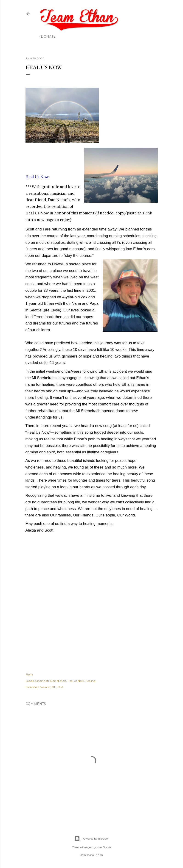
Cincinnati (42, 681)
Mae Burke (104, 847)
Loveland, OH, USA (51, 687)
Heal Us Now (76, 681)
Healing (90, 681)
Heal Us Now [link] (37, 177)
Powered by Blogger (92, 839)
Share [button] (29, 674)
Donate (48, 36)
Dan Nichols (58, 681)
